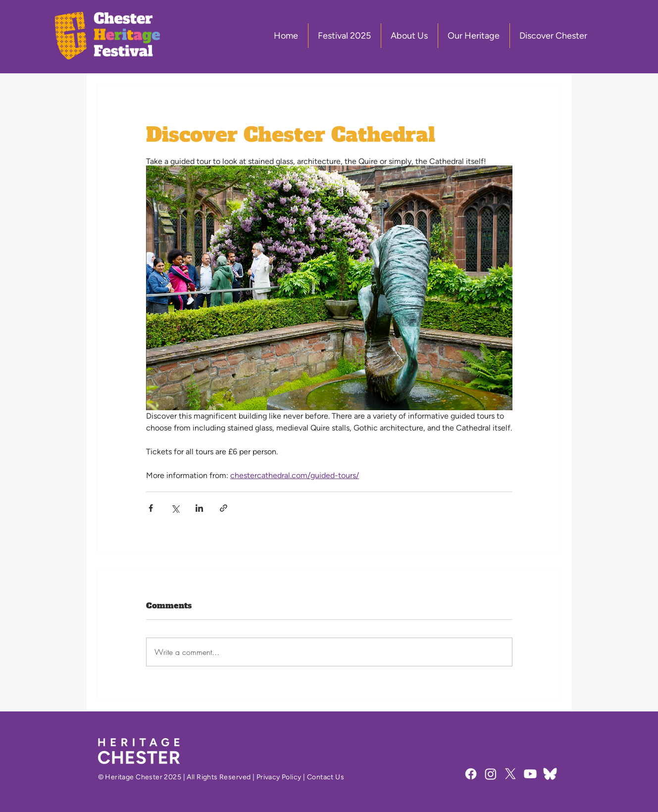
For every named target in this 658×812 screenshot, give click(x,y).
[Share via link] (224, 508)
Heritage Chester (134, 777)
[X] (510, 774)
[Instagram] (491, 774)
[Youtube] (530, 774)
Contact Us (326, 777)
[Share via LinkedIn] (199, 508)
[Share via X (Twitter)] (175, 508)
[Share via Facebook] (151, 508)
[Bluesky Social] (550, 774)
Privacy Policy (279, 777)
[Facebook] (471, 774)
